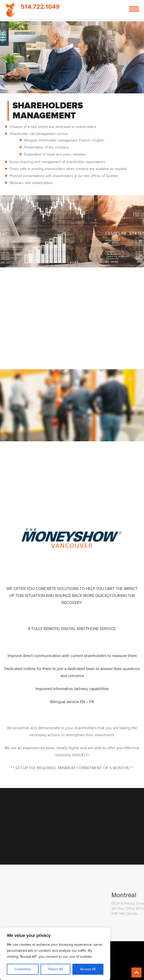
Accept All (88, 969)
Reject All (56, 969)
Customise (23, 969)
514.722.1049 (40, 7)
